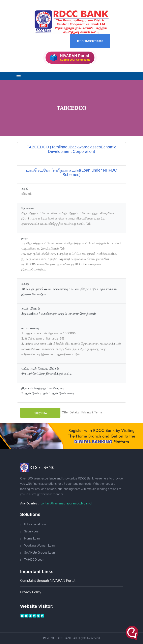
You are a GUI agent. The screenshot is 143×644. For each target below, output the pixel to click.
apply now (40, 413)
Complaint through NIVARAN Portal (48, 581)
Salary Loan (32, 531)
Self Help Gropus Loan (39, 553)
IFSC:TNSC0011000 (90, 41)
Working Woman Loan (39, 546)
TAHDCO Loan (34, 560)
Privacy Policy (31, 592)
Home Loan (32, 538)
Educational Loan (36, 524)
